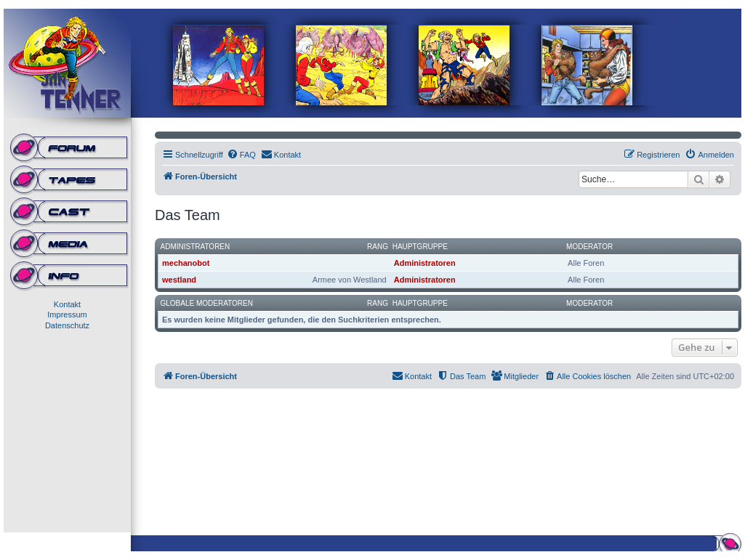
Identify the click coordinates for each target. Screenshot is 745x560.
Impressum (67, 315)
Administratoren (196, 247)
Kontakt (67, 304)
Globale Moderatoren (207, 303)
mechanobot (186, 263)
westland (179, 280)
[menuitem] (241, 155)
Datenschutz (67, 325)
